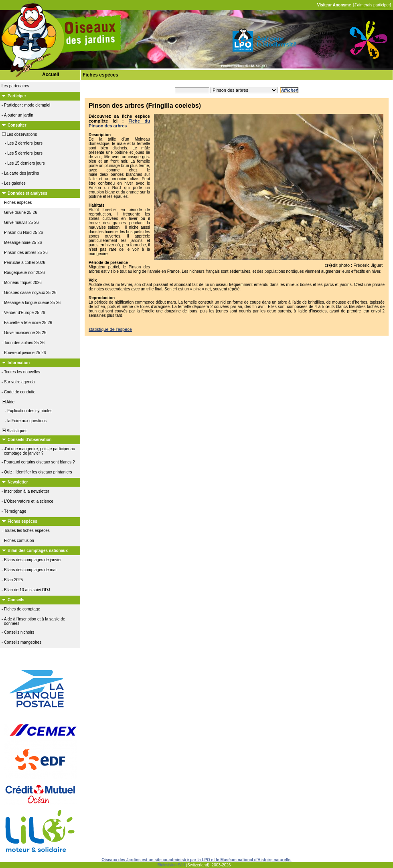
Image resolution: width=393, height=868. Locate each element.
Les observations (19, 134)
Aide (8, 402)
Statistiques (14, 431)
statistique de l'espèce (110, 329)
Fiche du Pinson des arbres (119, 123)
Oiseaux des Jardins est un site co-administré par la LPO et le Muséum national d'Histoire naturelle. (196, 860)
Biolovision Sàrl (171, 865)
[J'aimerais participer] (372, 5)
